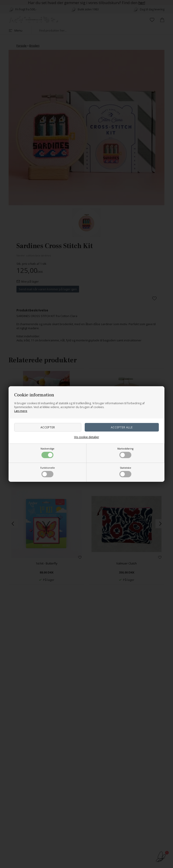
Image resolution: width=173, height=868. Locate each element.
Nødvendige (47, 453)
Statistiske (125, 472)
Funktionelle (48, 472)
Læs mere (21, 411)
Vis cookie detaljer (87, 437)
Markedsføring (125, 453)
